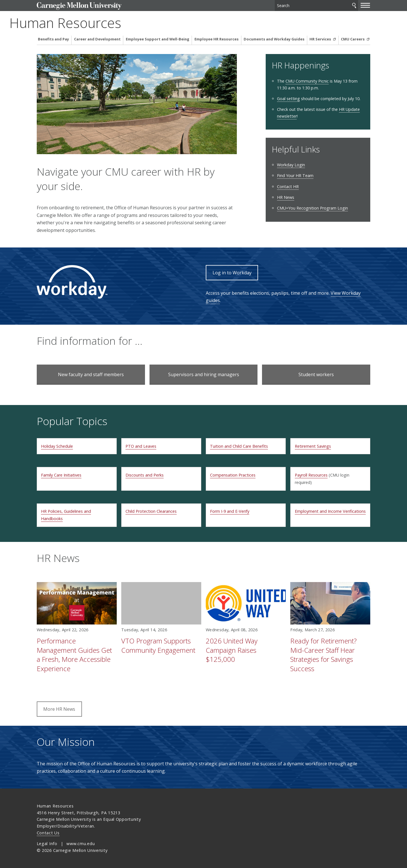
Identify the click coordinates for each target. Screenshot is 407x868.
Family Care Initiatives (61, 475)
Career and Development (97, 39)
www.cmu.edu (81, 844)
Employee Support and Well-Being (158, 39)
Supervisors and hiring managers (204, 374)
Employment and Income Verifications (330, 511)
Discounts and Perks (145, 475)
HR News (286, 197)
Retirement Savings (313, 446)
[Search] (316, 6)
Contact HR (288, 187)
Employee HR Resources (217, 39)
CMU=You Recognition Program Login (312, 208)
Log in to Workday (232, 273)
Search (354, 6)
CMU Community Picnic (307, 81)
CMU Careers (353, 39)
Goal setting (288, 99)
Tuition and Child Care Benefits (239, 446)
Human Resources (93, 23)
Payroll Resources (311, 475)
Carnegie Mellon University (79, 6)
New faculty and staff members (91, 374)
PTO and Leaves (141, 446)
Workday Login (291, 165)
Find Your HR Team (295, 175)
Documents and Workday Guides (274, 39)
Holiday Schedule (57, 446)
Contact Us (48, 833)
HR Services (321, 39)
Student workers (316, 374)
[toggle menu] (365, 5)
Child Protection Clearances (151, 511)
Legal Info (47, 844)
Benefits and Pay (53, 39)
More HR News (59, 709)
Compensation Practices (233, 475)
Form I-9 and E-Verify (230, 511)
